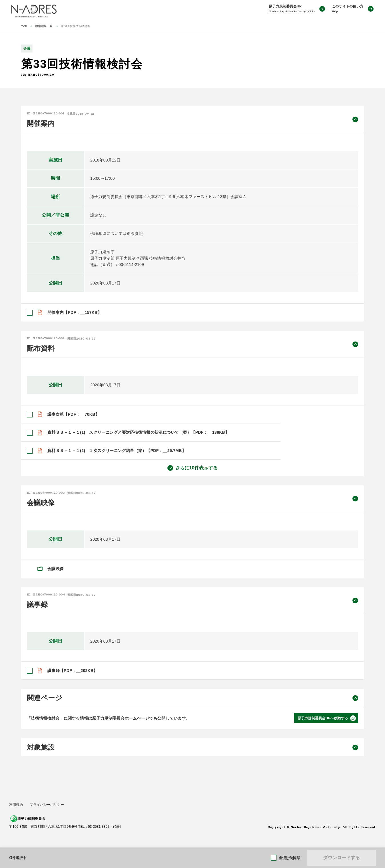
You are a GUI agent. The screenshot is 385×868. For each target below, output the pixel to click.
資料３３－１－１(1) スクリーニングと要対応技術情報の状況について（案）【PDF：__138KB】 (138, 432)
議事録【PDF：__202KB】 (73, 671)
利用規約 (16, 805)
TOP (24, 26)
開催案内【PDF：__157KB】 (75, 312)
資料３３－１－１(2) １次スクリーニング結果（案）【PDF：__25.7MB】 (117, 451)
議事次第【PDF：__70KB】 (73, 414)
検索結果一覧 (44, 26)
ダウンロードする (341, 858)
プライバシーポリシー (47, 805)
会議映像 (56, 569)
